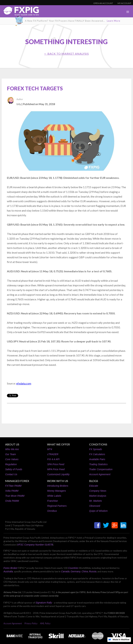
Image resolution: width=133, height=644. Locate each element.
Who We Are (12, 449)
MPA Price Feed (56, 469)
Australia (8, 571)
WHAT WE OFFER (58, 444)
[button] (128, 12)
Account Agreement (100, 474)
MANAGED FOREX (17, 481)
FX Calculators (97, 454)
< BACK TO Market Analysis (67, 54)
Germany (76, 571)
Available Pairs (97, 459)
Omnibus (52, 511)
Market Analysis (98, 496)
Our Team (11, 454)
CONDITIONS (98, 444)
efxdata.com (24, 383)
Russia (93, 571)
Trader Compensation (101, 469)
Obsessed (95, 506)
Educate (94, 486)
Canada (65, 571)
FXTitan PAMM (13, 486)
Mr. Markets (96, 501)
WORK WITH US (58, 481)
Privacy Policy (31, 623)
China (85, 571)
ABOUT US (12, 444)
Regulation (11, 464)
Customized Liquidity (58, 474)
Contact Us (11, 474)
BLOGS (94, 481)
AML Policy (45, 623)
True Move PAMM (15, 496)
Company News (98, 491)
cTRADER (53, 454)
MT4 (50, 449)
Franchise (52, 501)
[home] (19, 12)
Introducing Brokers (58, 486)
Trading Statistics (98, 464)
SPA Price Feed (56, 464)
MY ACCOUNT (124, 3)
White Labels (54, 496)
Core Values (12, 459)
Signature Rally (44, 603)
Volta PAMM (12, 491)
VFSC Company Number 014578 (35, 545)
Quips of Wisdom (98, 511)
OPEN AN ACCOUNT (103, 3)
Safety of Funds (14, 469)
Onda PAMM (12, 501)
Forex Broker (10, 568)
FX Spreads (96, 449)
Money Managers (56, 491)
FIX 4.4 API (53, 459)
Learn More (114, 21)
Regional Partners (57, 506)
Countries (73, 568)
